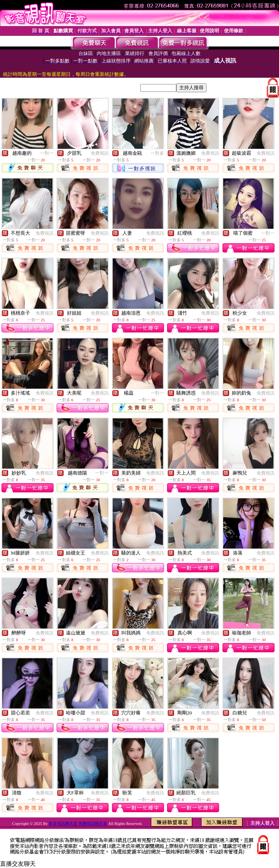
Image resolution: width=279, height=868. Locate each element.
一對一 (47, 153)
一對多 (157, 153)
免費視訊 (100, 153)
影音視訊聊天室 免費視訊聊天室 (78, 823)
